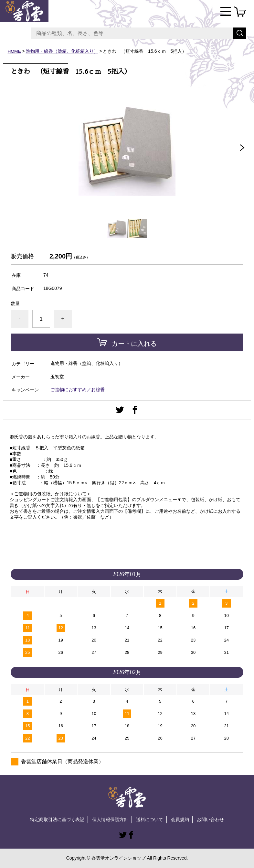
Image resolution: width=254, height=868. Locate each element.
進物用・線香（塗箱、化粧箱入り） (62, 51)
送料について (150, 819)
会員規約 (180, 819)
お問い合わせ (210, 819)
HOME (15, 51)
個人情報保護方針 (110, 819)
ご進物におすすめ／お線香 (78, 390)
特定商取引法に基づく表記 (57, 819)
